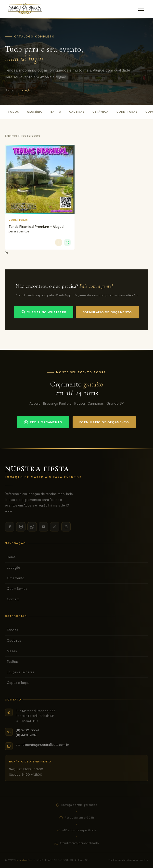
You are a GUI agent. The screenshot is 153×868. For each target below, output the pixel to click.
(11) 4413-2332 (26, 735)
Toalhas (13, 662)
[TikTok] (55, 527)
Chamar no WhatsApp (44, 312)
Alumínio (35, 112)
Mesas (12, 651)
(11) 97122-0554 (27, 730)
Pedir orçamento (43, 422)
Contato (13, 599)
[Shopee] (66, 527)
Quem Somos (17, 589)
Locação (13, 568)
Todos (13, 112)
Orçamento (16, 578)
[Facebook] (10, 527)
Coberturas (127, 112)
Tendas (13, 630)
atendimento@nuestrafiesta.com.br (42, 745)
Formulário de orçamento (107, 312)
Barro (56, 112)
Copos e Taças (18, 683)
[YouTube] (43, 527)
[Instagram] (21, 527)
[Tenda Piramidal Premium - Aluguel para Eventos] (40, 179)
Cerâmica (101, 112)
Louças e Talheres (21, 672)
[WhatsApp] (32, 527)
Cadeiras (77, 112)
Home (9, 90)
